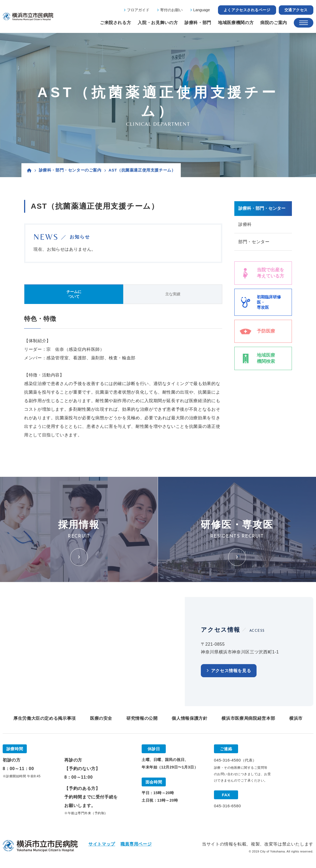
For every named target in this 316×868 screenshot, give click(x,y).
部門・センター (254, 242)
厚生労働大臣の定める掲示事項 (45, 718)
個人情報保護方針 (189, 718)
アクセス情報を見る (231, 671)
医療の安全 (101, 718)
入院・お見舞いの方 (158, 23)
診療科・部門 (198, 23)
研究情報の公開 (142, 718)
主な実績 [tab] (173, 294)
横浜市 (296, 718)
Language (202, 10)
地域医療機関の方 (236, 23)
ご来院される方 (115, 23)
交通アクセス (296, 10)
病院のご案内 (274, 23)
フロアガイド (138, 10)
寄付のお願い (171, 10)
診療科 (245, 224)
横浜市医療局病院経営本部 (248, 718)
